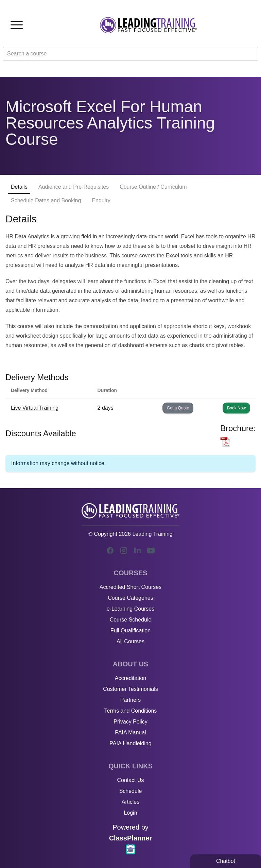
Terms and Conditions (131, 711)
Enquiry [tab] (101, 200)
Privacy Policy (130, 722)
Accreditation (131, 678)
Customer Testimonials (130, 689)
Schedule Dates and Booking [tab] (46, 200)
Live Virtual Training (35, 408)
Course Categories (130, 598)
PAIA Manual (130, 733)
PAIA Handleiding (130, 743)
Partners (130, 700)
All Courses (130, 641)
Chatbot (226, 861)
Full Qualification (130, 631)
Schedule (131, 791)
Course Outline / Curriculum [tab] (153, 187)
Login (130, 813)
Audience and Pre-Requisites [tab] (74, 187)
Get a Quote (178, 408)
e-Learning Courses (131, 609)
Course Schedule (131, 620)
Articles (130, 802)
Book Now (236, 408)
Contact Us (130, 780)
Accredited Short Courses (130, 587)
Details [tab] (19, 187)
